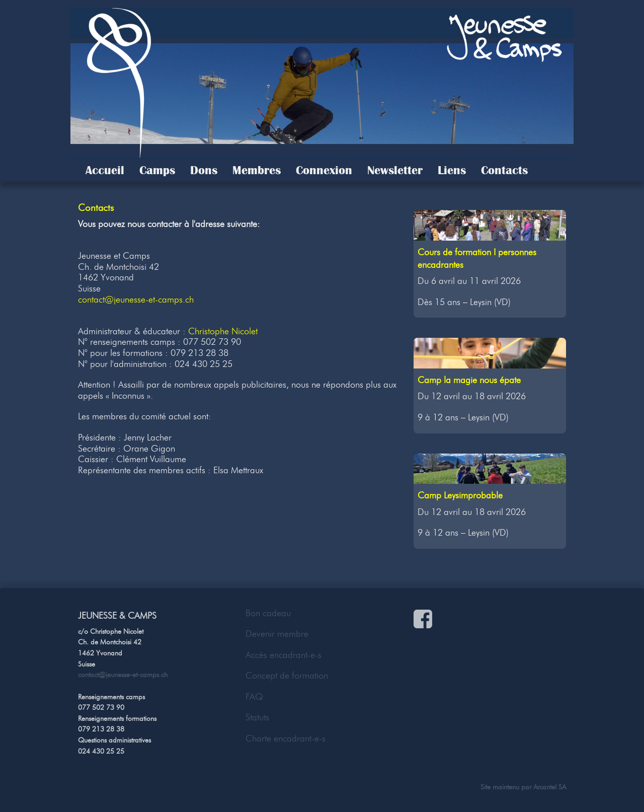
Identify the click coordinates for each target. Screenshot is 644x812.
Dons (204, 170)
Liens (452, 170)
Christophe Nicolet (223, 331)
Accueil (105, 170)
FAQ (254, 697)
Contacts (504, 170)
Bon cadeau (268, 613)
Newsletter (395, 170)
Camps (157, 170)
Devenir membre (277, 634)
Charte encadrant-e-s (286, 739)
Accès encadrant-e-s (284, 655)
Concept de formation (287, 676)
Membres (257, 170)
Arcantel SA (550, 787)
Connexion (324, 170)
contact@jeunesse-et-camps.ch (136, 300)
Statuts (257, 717)
